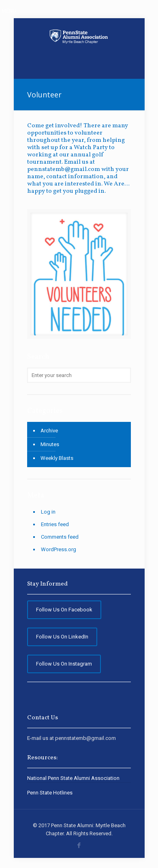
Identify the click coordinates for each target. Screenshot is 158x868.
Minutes (50, 444)
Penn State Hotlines (50, 793)
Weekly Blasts (57, 458)
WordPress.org (59, 549)
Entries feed (55, 524)
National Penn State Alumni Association (73, 778)
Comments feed (60, 537)
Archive (49, 431)
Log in (48, 512)
